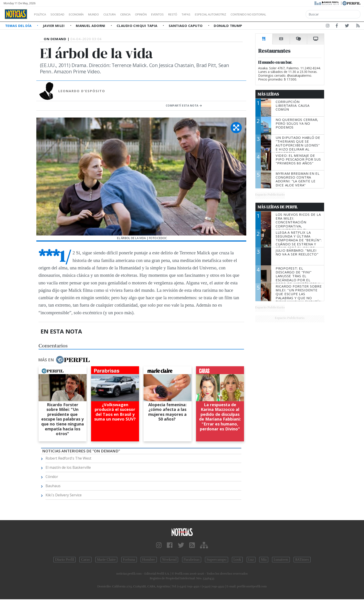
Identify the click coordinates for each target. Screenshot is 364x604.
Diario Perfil (64, 560)
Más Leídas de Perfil (278, 207)
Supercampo (217, 560)
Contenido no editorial (287, 14)
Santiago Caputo (186, 26)
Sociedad (62, 14)
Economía (84, 14)
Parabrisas (192, 560)
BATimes (302, 560)
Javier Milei (54, 26)
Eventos (179, 14)
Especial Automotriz (240, 14)
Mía (264, 560)
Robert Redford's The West (68, 458)
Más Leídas (268, 94)
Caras (85, 560)
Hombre (149, 560)
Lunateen (281, 560)
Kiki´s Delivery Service (64, 495)
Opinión (159, 14)
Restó (196, 14)
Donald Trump (228, 26)
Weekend (169, 560)
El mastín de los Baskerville (68, 467)
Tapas (211, 14)
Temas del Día (19, 26)
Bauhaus (53, 486)
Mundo (104, 14)
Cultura (122, 14)
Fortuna (129, 560)
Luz (251, 560)
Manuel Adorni (91, 26)
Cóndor (52, 477)
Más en (64, 360)
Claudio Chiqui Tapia (137, 26)
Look (237, 560)
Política (42, 14)
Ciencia (141, 14)
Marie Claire (106, 560)
